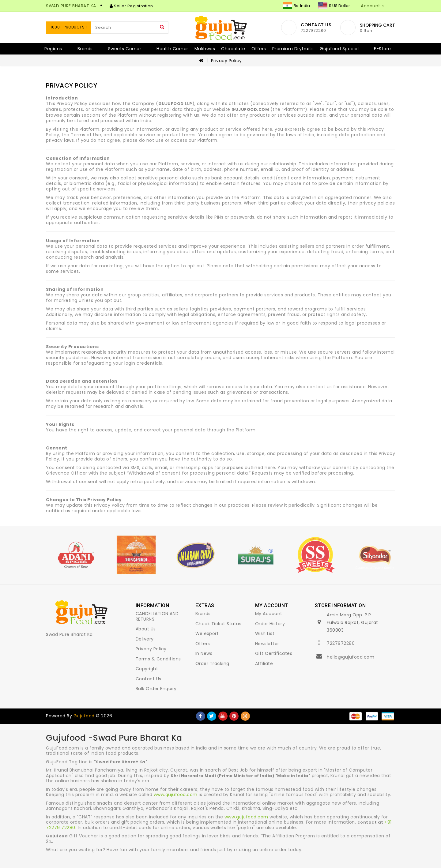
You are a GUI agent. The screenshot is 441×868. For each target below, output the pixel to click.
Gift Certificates (274, 653)
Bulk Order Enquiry (156, 689)
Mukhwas (205, 49)
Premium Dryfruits (293, 49)
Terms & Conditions (158, 659)
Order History (270, 624)
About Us (146, 629)
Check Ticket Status (219, 624)
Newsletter (267, 644)
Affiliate (264, 663)
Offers (259, 49)
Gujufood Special (339, 49)
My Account (269, 614)
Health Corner (172, 49)
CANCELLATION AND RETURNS (157, 616)
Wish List (265, 633)
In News (204, 653)
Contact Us (149, 679)
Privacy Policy (226, 61)
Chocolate (233, 49)
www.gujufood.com (176, 795)
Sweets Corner (125, 49)
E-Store (383, 49)
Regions (53, 49)
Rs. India (296, 6)
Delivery (145, 639)
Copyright (147, 669)
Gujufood (84, 716)
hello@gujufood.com (351, 657)
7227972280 (341, 643)
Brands (85, 49)
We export (207, 633)
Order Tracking (212, 663)
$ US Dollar (334, 6)
